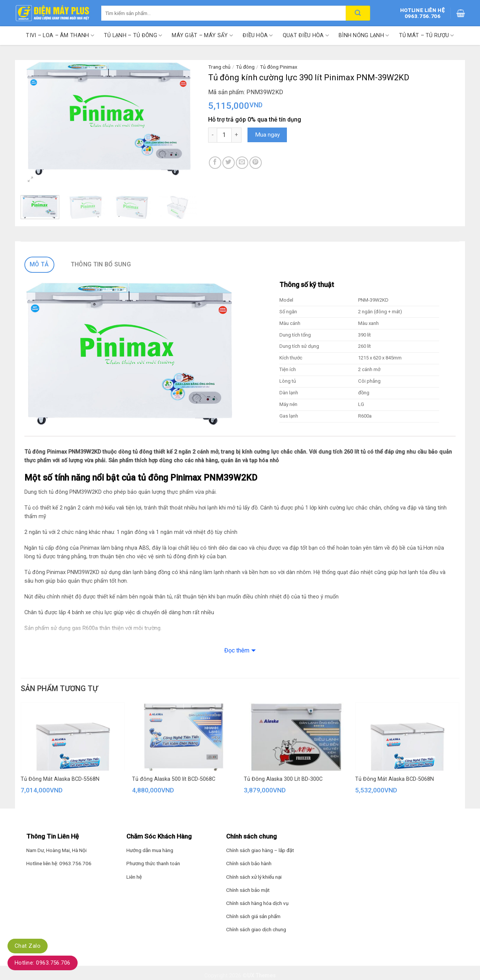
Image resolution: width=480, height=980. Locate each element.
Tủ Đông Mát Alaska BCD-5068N (394, 779)
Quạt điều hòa (306, 35)
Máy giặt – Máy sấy (202, 35)
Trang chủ (219, 67)
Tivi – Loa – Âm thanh (60, 35)
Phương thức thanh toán (153, 863)
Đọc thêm (237, 650)
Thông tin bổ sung (101, 264)
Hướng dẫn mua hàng (150, 850)
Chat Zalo (28, 946)
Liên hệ (134, 877)
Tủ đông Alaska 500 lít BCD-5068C (174, 779)
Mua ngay (267, 135)
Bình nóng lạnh (364, 35)
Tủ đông (245, 67)
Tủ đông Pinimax (279, 67)
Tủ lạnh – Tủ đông (133, 35)
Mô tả (39, 264)
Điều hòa (258, 35)
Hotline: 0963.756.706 (43, 963)
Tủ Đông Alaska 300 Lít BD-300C (283, 779)
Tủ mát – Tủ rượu (427, 35)
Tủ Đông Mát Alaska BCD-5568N (60, 779)
